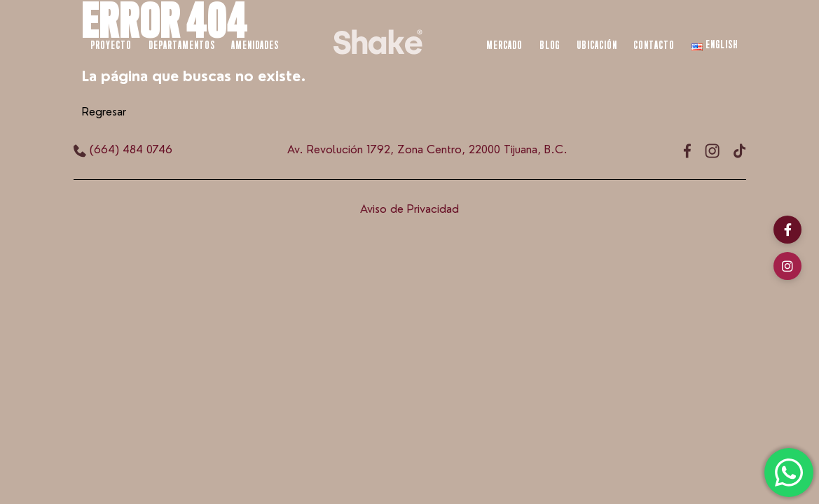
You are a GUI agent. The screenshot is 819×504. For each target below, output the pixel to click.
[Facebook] (787, 230)
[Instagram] (787, 266)
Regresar (104, 112)
